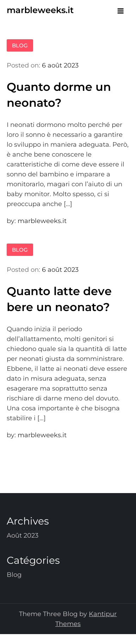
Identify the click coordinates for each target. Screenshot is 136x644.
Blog (20, 45)
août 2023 (23, 535)
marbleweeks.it (40, 10)
